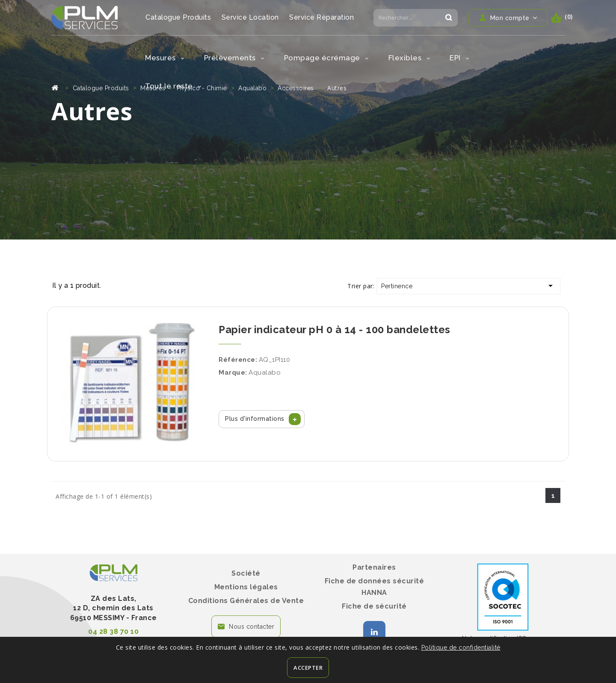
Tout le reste (173, 86)
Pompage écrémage (326, 58)
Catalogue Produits (178, 17)
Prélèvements (234, 58)
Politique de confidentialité (461, 648)
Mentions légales (246, 587)
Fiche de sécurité (374, 606)
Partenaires (374, 567)
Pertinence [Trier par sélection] (468, 286)
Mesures (165, 58)
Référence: (238, 360)
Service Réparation (321, 17)
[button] (262, 419)
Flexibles (409, 58)
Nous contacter (252, 627)
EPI (459, 58)
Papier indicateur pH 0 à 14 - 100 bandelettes (335, 330)
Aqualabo (265, 373)
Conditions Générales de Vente (246, 601)
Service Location (250, 17)
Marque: (233, 373)
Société (246, 573)
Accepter (308, 668)
